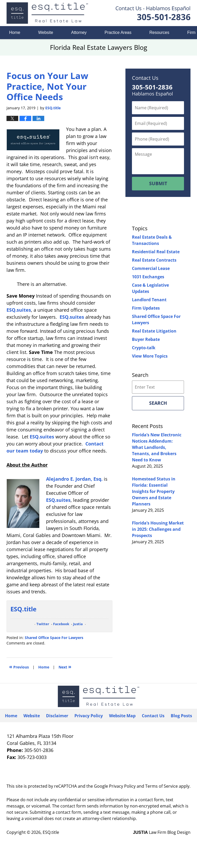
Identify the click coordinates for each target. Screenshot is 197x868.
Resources (159, 32)
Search (158, 403)
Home (15, 32)
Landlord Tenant (149, 300)
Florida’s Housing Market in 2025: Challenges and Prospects (158, 529)
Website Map (122, 716)
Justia (78, 624)
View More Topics (150, 356)
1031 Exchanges (148, 277)
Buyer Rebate (146, 339)
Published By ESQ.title (153, 13)
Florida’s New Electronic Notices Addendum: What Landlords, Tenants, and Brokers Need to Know (157, 447)
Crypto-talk (144, 348)
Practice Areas (118, 32)
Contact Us (153, 716)
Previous (19, 667)
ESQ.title (51, 832)
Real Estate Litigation (154, 331)
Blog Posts (181, 716)
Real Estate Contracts (154, 260)
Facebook (61, 624)
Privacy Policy (89, 716)
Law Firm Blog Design (162, 832)
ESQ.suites (19, 310)
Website (46, 32)
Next (65, 667)
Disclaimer (57, 716)
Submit (158, 183)
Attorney (79, 32)
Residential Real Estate (156, 252)
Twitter (43, 624)
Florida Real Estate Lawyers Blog (47, 13)
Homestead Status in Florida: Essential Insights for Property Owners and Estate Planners (154, 491)
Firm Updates (146, 308)
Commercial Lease (151, 268)
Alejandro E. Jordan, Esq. (74, 479)
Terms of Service (161, 786)
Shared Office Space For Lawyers (54, 638)
